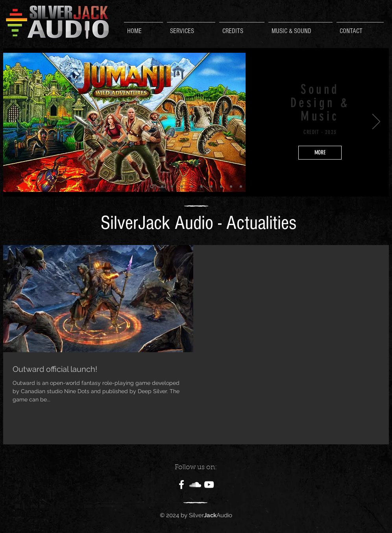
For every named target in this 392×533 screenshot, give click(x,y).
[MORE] (320, 153)
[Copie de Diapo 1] (172, 186)
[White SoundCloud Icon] (195, 485)
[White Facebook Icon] (181, 485)
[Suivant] (376, 122)
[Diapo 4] (211, 186)
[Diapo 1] (241, 186)
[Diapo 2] (152, 187)
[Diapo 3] (202, 186)
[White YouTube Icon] (209, 485)
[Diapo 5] (221, 186)
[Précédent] (16, 122)
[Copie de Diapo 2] (162, 186)
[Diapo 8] (182, 186)
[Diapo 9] (192, 186)
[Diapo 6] (231, 186)
